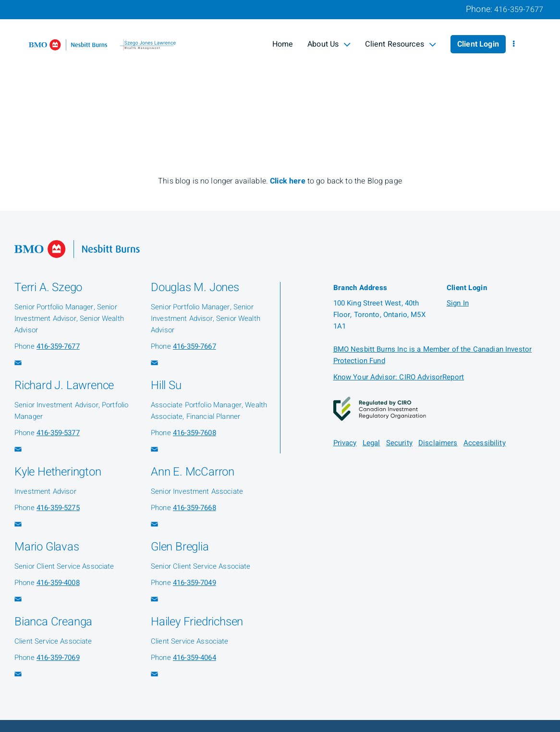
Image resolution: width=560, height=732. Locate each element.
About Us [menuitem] (329, 44)
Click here (289, 181)
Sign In (458, 303)
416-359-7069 (58, 658)
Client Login (478, 44)
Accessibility (485, 443)
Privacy (345, 443)
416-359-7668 (195, 508)
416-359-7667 (195, 346)
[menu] (514, 44)
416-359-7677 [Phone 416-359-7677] (519, 10)
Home (283, 44)
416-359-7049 (195, 583)
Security (399, 443)
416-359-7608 (195, 433)
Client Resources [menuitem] (401, 44)
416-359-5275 (58, 508)
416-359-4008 (58, 583)
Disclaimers (438, 443)
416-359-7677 (58, 346)
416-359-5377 (58, 433)
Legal (371, 443)
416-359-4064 (195, 658)
